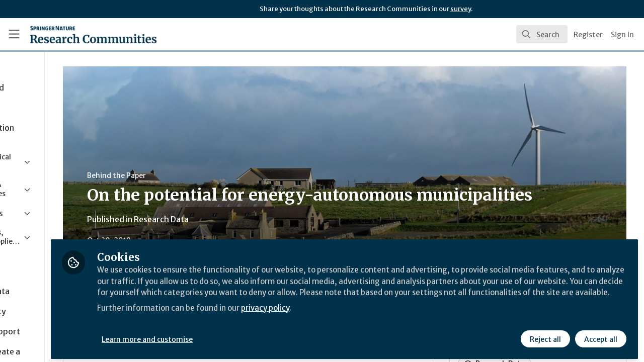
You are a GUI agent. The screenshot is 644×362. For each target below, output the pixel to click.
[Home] (79, 34)
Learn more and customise (232, 335)
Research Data (235, 219)
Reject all (544, 335)
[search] (542, 34)
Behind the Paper (190, 175)
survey (461, 9)
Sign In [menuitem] (622, 35)
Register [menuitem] (588, 35)
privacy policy (358, 316)
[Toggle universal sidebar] (14, 34)
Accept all (600, 335)
